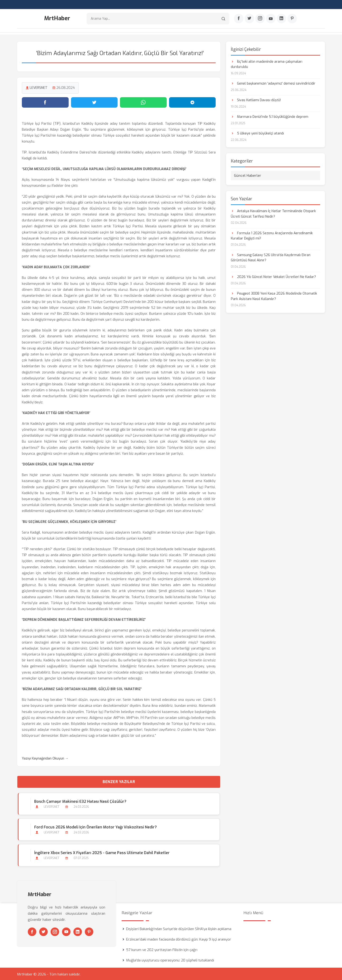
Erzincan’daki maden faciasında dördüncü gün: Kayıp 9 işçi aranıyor (179, 938)
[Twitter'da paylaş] (94, 101)
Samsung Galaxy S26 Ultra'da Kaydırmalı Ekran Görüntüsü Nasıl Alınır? (271, 257)
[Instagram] (260, 19)
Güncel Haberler (248, 175)
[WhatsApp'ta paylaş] (143, 101)
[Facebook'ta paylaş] (45, 101)
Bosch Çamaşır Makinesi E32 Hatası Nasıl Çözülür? (80, 801)
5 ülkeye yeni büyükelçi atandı (257, 132)
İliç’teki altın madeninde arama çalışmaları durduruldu (267, 63)
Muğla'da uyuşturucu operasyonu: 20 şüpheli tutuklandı (170, 959)
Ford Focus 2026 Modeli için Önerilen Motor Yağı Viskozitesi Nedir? (95, 826)
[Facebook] (239, 19)
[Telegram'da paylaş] (192, 101)
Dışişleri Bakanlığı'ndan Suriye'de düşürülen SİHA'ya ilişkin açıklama (179, 928)
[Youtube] (271, 19)
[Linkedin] (281, 19)
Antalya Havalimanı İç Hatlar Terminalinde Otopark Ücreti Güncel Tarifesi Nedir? (273, 213)
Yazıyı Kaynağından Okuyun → (45, 758)
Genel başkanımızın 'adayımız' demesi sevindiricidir (273, 83)
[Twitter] (249, 19)
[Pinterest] (292, 19)
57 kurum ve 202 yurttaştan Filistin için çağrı (162, 949)
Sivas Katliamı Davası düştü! (256, 99)
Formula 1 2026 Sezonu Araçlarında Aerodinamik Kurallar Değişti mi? (272, 235)
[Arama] (223, 19)
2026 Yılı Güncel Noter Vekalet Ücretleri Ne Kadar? (273, 276)
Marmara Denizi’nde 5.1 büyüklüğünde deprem (270, 116)
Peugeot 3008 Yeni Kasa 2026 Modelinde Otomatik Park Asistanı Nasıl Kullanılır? (274, 295)
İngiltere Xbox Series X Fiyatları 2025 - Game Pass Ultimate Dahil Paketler (101, 852)
